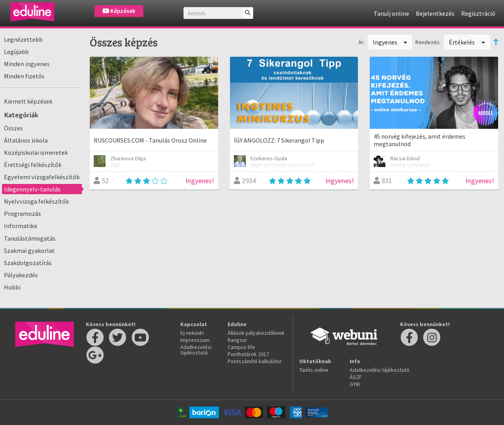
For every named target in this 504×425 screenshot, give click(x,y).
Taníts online (314, 370)
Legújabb (16, 52)
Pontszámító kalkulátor (255, 361)
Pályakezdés (21, 275)
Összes (13, 128)
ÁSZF (356, 377)
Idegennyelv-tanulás (32, 189)
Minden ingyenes (27, 64)
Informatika (20, 226)
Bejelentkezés (435, 13)
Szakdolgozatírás (28, 263)
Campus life (241, 347)
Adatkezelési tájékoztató (196, 350)
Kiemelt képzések (28, 101)
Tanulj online (391, 13)
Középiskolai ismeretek (36, 152)
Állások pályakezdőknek (256, 333)
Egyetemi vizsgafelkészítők (42, 177)
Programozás (22, 213)
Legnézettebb (23, 39)
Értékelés (467, 42)
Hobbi (12, 287)
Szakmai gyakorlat (29, 251)
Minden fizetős (24, 76)
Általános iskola (26, 140)
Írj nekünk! (192, 333)
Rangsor (237, 340)
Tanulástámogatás (30, 238)
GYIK (355, 384)
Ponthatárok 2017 (248, 354)
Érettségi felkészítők (33, 165)
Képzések (119, 11)
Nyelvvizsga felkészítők (36, 201)
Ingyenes (390, 42)
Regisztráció (478, 13)
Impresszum (195, 340)
